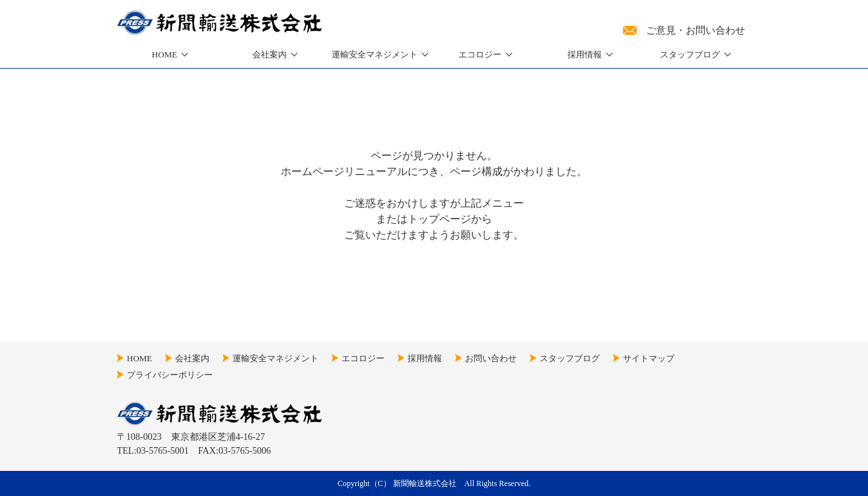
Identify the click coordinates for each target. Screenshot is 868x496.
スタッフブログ (690, 54)
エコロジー (480, 54)
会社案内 (270, 54)
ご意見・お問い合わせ (696, 30)
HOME (164, 54)
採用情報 (585, 54)
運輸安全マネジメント (275, 358)
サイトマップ (649, 358)
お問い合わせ (491, 358)
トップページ (439, 219)
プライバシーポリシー (170, 375)
